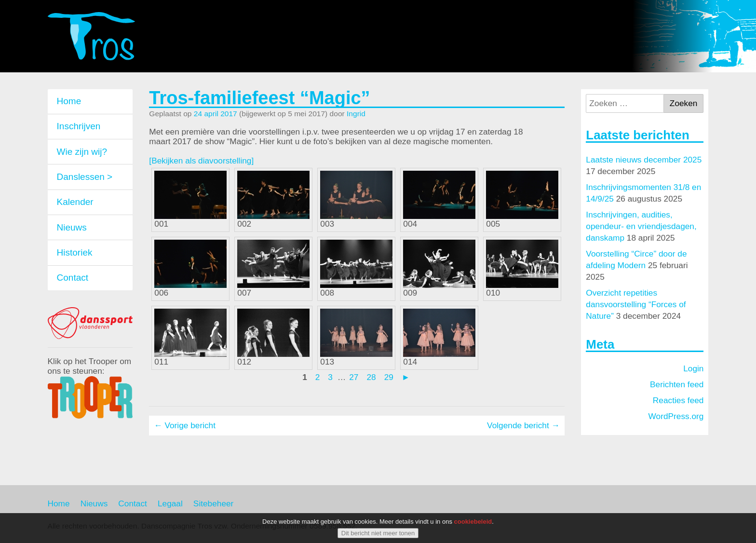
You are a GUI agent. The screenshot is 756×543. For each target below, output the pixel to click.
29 (389, 377)
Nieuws (72, 227)
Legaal (170, 503)
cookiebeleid (473, 523)
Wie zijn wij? (82, 152)
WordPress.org (676, 416)
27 (354, 377)
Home (69, 101)
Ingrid (356, 114)
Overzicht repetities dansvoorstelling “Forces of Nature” (636, 304)
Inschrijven (79, 126)
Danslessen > (85, 177)
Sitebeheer (214, 503)
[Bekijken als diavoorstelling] (201, 161)
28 (371, 377)
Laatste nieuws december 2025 (644, 160)
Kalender (75, 202)
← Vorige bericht (185, 425)
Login (693, 368)
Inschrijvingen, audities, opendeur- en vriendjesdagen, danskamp (641, 226)
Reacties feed (678, 400)
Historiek (75, 252)
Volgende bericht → (523, 425)
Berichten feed (677, 384)
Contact (73, 278)
